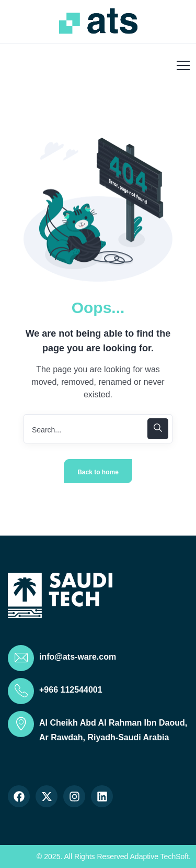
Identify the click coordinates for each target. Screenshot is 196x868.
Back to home (98, 472)
